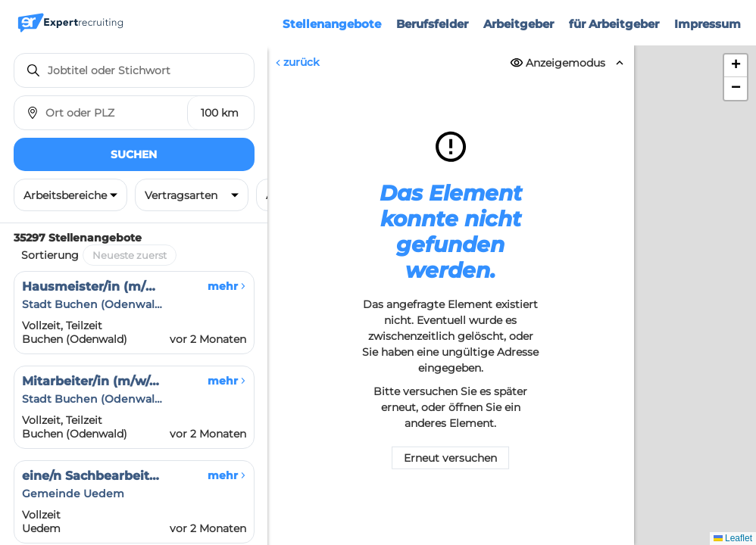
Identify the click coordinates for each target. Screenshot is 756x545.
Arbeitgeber (519, 24)
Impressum (708, 24)
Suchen (134, 154)
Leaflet (733, 538)
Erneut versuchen (450, 458)
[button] (736, 66)
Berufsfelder (432, 24)
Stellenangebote (332, 24)
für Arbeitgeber (614, 24)
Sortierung (50, 255)
